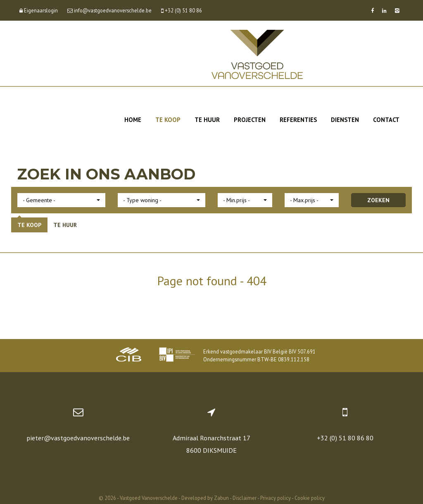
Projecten (250, 120)
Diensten (345, 120)
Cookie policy (310, 498)
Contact (386, 120)
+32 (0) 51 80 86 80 (345, 438)
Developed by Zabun (205, 498)
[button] (61, 200)
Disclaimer (245, 498)
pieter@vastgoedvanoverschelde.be (78, 438)
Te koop (168, 120)
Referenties (298, 120)
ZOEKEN (378, 200)
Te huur (207, 120)
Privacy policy (276, 498)
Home (133, 120)
